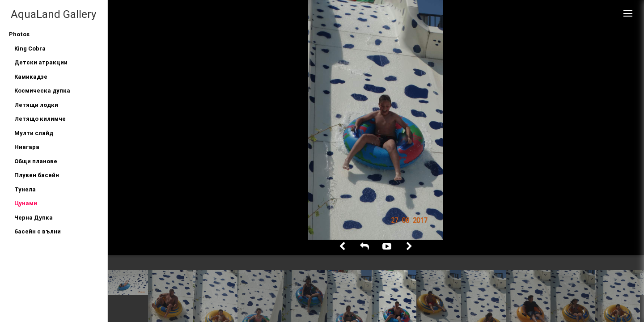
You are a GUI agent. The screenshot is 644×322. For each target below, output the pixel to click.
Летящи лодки (36, 105)
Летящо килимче (40, 119)
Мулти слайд (34, 133)
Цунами (26, 203)
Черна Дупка (34, 218)
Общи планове (36, 161)
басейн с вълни (38, 231)
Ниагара (27, 147)
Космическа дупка (42, 91)
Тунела (25, 189)
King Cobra (30, 49)
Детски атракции (41, 62)
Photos (19, 34)
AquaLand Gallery (53, 14)
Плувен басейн (37, 175)
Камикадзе (31, 77)
